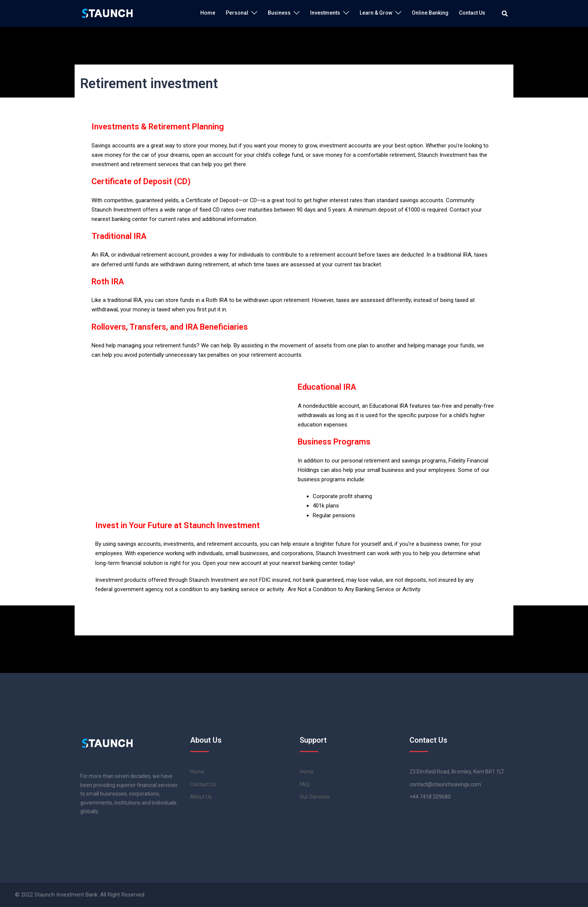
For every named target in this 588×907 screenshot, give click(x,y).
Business (279, 13)
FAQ (304, 784)
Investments (325, 13)
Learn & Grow (376, 13)
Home (208, 13)
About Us (201, 797)
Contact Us (472, 13)
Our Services (315, 797)
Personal (237, 13)
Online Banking (430, 13)
